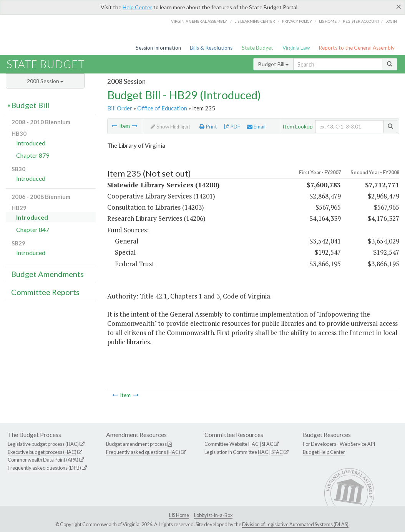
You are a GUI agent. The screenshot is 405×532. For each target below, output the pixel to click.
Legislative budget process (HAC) (43, 444)
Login (391, 21)
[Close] (399, 7)
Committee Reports (45, 292)
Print (208, 127)
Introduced (31, 143)
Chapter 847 (33, 229)
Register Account (361, 21)
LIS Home (179, 515)
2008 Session (45, 81)
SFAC (267, 444)
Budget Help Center (324, 452)
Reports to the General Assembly (357, 48)
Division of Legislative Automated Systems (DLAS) (295, 524)
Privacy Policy (297, 21)
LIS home (328, 21)
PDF (232, 127)
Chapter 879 (33, 155)
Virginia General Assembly (199, 21)
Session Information (158, 48)
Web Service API (357, 444)
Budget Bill (273, 64)
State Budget (257, 48)
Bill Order (120, 108)
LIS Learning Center (255, 21)
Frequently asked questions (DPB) (44, 468)
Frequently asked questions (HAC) (143, 452)
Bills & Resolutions (211, 48)
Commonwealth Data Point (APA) (43, 460)
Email (256, 127)
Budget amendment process (136, 444)
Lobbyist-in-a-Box (213, 515)
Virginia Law (296, 48)
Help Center (137, 7)
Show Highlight (171, 127)
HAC (253, 444)
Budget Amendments (47, 274)
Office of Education (162, 108)
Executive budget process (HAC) (42, 452)
